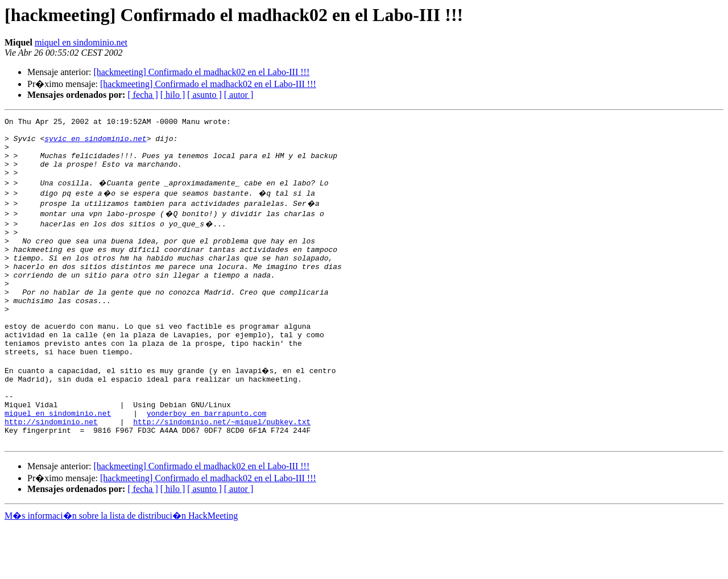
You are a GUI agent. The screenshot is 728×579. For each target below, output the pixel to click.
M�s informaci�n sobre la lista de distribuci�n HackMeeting (121, 568)
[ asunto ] (204, 95)
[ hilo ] (173, 95)
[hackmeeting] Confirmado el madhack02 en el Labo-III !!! (201, 72)
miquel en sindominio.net (81, 42)
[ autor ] (239, 95)
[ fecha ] (142, 95)
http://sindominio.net (51, 471)
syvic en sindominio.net (95, 143)
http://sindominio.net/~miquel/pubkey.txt (222, 471)
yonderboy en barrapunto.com (207, 461)
